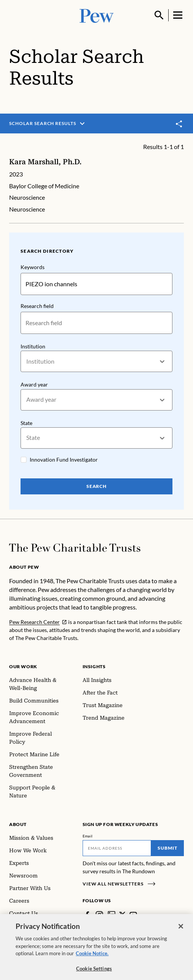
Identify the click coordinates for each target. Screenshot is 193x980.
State (26, 423)
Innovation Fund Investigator (64, 460)
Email (88, 836)
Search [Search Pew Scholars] (97, 486)
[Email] (117, 848)
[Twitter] (122, 915)
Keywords (33, 267)
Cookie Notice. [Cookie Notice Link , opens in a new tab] (92, 959)
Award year (34, 384)
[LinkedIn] (112, 915)
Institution (33, 346)
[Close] (181, 932)
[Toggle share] (179, 124)
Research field (37, 306)
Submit (167, 848)
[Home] (75, 548)
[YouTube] (133, 915)
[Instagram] (99, 915)
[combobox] (27, 362)
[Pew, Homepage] (97, 15)
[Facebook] (87, 915)
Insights (94, 666)
